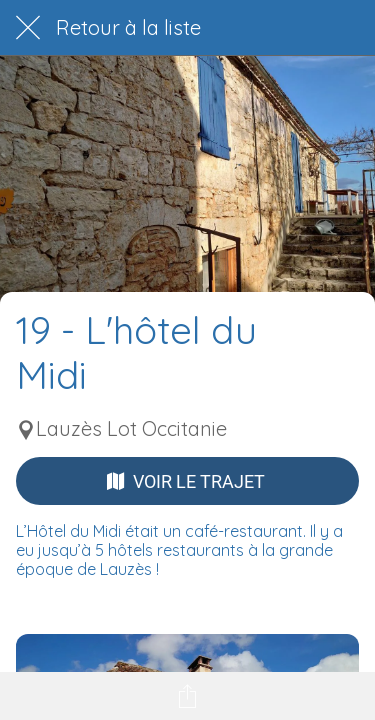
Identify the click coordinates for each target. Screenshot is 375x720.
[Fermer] (28, 28)
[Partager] (188, 696)
